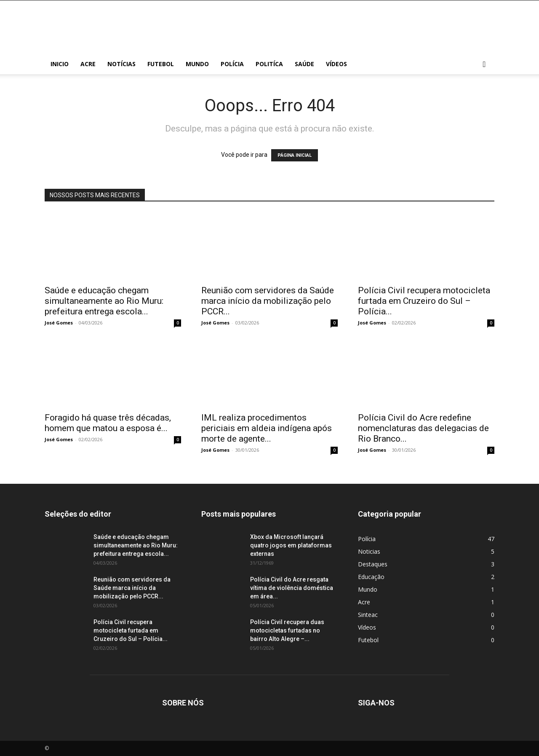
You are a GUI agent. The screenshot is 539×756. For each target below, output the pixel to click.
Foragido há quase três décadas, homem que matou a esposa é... (108, 423)
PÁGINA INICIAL (295, 155)
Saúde (304, 64)
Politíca (269, 64)
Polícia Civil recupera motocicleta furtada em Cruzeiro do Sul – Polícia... (424, 301)
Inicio (60, 64)
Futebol (161, 64)
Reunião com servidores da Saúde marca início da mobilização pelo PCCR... (268, 301)
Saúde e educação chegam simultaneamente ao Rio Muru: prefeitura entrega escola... (104, 301)
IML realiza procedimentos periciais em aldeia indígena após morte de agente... (267, 428)
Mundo (197, 64)
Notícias (121, 64)
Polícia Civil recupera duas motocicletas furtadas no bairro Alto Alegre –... (287, 630)
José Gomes (59, 323)
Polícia (232, 64)
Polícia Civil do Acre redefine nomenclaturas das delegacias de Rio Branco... (423, 428)
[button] (484, 65)
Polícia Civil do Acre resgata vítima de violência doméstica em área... (292, 588)
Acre (88, 64)
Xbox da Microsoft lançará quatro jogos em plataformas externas (291, 545)
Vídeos (336, 64)
